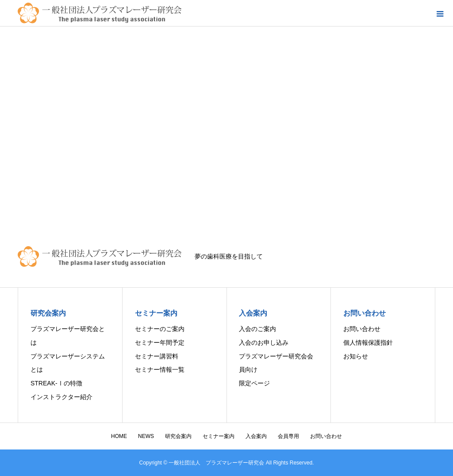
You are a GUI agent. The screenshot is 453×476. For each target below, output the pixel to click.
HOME (119, 436)
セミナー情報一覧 (160, 369)
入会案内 (256, 436)
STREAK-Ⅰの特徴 (56, 383)
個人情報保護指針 (368, 343)
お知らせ (356, 356)
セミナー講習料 (157, 356)
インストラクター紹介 (61, 397)
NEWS (146, 436)
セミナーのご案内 (160, 329)
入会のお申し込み (264, 343)
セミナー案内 (219, 436)
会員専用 (288, 436)
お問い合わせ (362, 329)
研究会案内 (178, 436)
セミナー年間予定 (160, 343)
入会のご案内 (257, 329)
